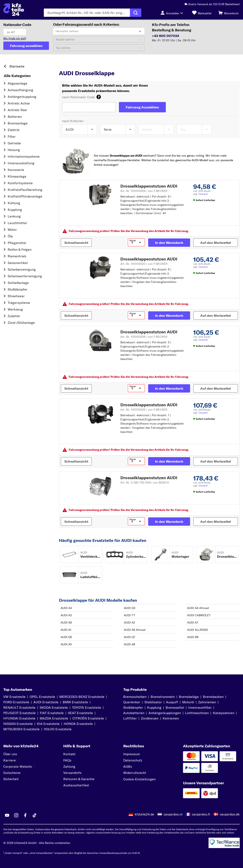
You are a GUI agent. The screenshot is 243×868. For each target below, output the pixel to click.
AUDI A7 (193, 622)
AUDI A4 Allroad (198, 608)
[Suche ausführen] (136, 13)
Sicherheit (11, 779)
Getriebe (14, 143)
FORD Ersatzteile (16, 702)
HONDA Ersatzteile (78, 724)
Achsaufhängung (20, 90)
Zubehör (14, 316)
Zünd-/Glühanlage (21, 323)
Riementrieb (17, 256)
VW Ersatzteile (14, 697)
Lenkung (14, 216)
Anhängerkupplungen (165, 713)
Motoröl (188, 702)
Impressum (132, 754)
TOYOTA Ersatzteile (87, 707)
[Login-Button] (173, 13)
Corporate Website (19, 766)
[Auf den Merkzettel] (216, 243)
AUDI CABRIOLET (199, 615)
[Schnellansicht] (76, 243)
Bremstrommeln (163, 697)
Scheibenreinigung (22, 269)
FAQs (67, 760)
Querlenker (132, 702)
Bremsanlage (18, 123)
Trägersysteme (19, 303)
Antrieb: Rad (17, 110)
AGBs (128, 766)
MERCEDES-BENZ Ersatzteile (82, 697)
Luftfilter (130, 718)
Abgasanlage (18, 83)
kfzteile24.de (144, 814)
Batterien (15, 117)
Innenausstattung (21, 163)
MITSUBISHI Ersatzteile (21, 729)
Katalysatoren (224, 713)
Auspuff (172, 702)
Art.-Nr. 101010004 (144, 191)
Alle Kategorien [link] (17, 76)
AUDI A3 (66, 615)
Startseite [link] (17, 66)
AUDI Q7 (129, 637)
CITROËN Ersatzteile (88, 718)
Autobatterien (134, 713)
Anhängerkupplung (22, 97)
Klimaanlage (17, 176)
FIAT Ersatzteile (52, 713)
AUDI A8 (129, 644)
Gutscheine (12, 773)
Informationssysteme (24, 156)
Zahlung (69, 766)
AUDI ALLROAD (198, 630)
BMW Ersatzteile (75, 702)
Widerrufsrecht (135, 773)
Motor (12, 230)
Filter (12, 136)
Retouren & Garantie (79, 779)
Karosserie (16, 170)
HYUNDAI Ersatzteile (19, 718)
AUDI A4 (66, 608)
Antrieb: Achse (19, 103)
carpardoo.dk (230, 814)
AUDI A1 (66, 630)
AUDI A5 (66, 644)
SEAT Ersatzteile (80, 713)
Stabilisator (153, 702)
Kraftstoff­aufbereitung (25, 190)
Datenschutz (133, 760)
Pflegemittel (17, 243)
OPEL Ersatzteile (42, 697)
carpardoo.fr (201, 814)
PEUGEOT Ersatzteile (20, 713)
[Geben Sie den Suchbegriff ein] (87, 13)
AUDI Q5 (66, 637)
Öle (10, 236)
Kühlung (14, 203)
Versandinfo (72, 773)
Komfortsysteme (20, 183)
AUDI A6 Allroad (135, 630)
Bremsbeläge (189, 697)
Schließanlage (18, 283)
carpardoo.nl (173, 814)
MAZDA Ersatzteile (54, 718)
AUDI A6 (66, 622)
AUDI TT (129, 615)
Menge (133, 241)
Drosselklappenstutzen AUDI (149, 186)
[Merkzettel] (202, 13)
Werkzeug (15, 309)
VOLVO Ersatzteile (58, 729)
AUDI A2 (129, 622)
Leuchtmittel (17, 223)
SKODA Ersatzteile (54, 707)
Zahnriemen (207, 702)
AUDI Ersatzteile (46, 702)
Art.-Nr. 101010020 (144, 264)
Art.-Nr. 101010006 (144, 337)
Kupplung (15, 210)
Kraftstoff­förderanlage (25, 196)
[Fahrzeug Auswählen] (142, 107)
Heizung (14, 150)
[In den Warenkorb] (169, 243)
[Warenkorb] (228, 13)
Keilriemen (171, 718)
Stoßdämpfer (18, 289)
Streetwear (16, 296)
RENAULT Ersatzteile (19, 707)
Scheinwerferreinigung (25, 276)
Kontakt (69, 754)
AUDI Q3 (130, 608)
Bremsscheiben (135, 697)
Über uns (10, 754)
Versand (203, 194)
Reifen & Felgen (20, 249)
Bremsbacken (213, 697)
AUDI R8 (193, 637)
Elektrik (14, 130)
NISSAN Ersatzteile (18, 724)
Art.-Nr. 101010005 (144, 410)
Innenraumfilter (200, 707)
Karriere (11, 760)
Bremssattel (175, 707)
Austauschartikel (76, 785)
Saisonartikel (18, 263)
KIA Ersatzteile (48, 724)
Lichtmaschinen (197, 713)
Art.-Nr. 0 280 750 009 (145, 482)
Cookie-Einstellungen (139, 779)
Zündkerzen (150, 718)
